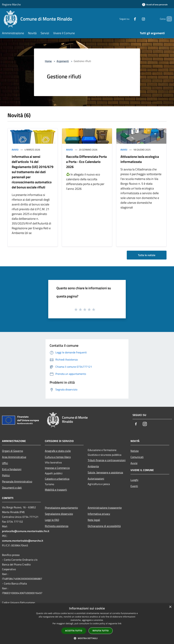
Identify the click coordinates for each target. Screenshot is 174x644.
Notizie (135, 451)
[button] (87, 638)
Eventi (134, 486)
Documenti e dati (12, 488)
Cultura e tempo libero (58, 457)
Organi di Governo (12, 451)
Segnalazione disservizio (59, 514)
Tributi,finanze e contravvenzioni (107, 460)
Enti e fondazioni (12, 469)
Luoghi (134, 480)
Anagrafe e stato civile (58, 451)
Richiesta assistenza (57, 526)
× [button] (170, 607)
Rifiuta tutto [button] (101, 631)
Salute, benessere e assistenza (105, 472)
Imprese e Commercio (57, 468)
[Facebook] (129, 19)
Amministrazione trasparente (105, 508)
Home (48, 61)
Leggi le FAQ (52, 520)
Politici (6, 475)
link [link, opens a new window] (120, 624)
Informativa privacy (99, 514)
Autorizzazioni (96, 479)
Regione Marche (11, 4)
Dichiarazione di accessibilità (104, 526)
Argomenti (63, 61)
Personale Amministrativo (17, 481)
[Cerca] (168, 19)
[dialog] (87, 624)
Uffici (5, 463)
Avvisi (15, 150)
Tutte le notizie (147, 255)
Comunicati (137, 457)
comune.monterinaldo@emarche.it (23, 541)
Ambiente (93, 466)
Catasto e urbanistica (57, 479)
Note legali (94, 520)
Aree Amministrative (14, 457)
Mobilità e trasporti (56, 490)
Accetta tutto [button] (74, 631)
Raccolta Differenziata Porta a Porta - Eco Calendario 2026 (86, 162)
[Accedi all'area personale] (155, 5)
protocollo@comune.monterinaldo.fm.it (26, 531)
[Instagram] (138, 19)
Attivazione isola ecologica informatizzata (140, 159)
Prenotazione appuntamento (61, 508)
